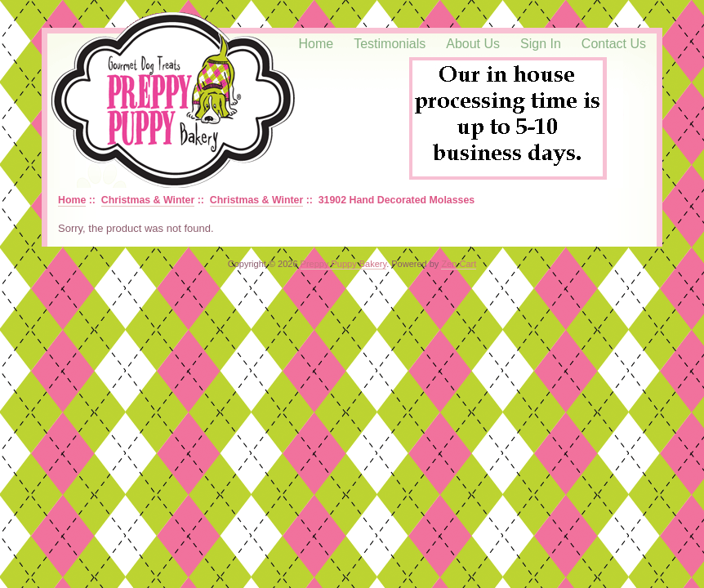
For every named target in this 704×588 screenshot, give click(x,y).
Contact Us (614, 44)
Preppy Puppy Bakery (344, 264)
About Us (473, 44)
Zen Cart (459, 264)
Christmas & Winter (148, 200)
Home (316, 44)
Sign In (541, 44)
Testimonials (390, 44)
